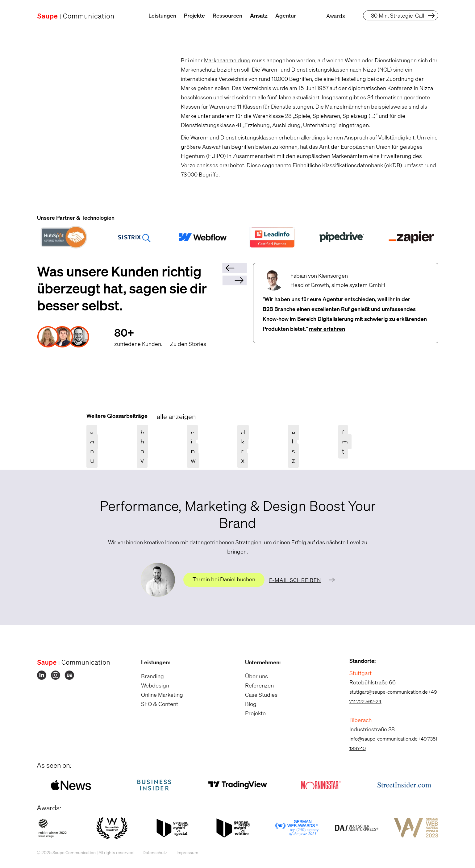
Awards (336, 16)
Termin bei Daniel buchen (224, 579)
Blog (245, 704)
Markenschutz (198, 69)
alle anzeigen (176, 417)
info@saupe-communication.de (377, 739)
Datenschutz (149, 852)
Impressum (181, 852)
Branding (146, 676)
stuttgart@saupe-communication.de (382, 692)
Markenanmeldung (227, 60)
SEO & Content (153, 704)
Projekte (194, 15)
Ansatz (259, 15)
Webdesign (149, 685)
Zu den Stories (188, 344)
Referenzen (254, 685)
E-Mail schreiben (295, 580)
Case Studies (255, 695)
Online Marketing (156, 695)
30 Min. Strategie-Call (398, 15)
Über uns (251, 676)
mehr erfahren (327, 329)
